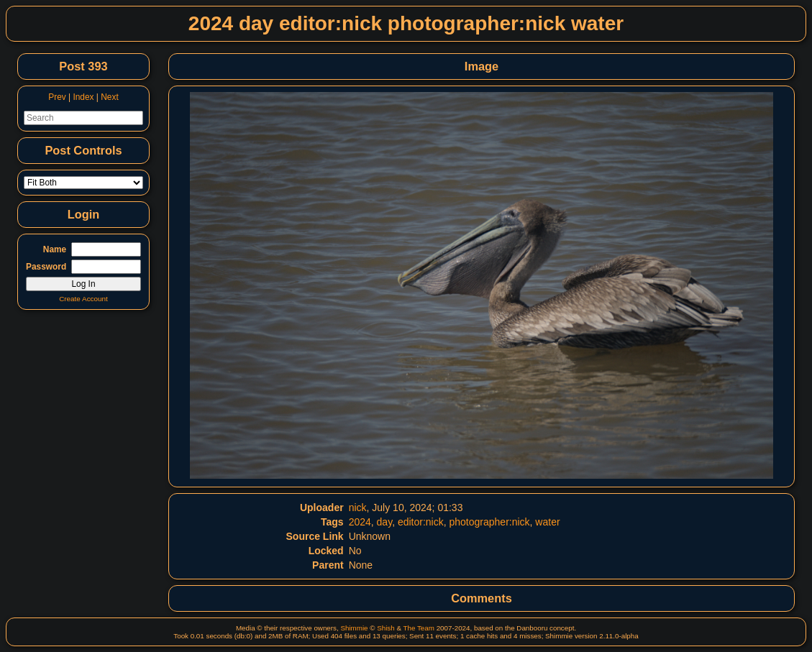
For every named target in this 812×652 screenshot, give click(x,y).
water (547, 522)
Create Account (83, 299)
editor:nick (421, 522)
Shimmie (354, 628)
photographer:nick (490, 522)
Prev (57, 97)
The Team (419, 628)
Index (83, 97)
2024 (360, 522)
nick (358, 508)
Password (46, 267)
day (385, 522)
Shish (386, 628)
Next (109, 97)
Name (55, 249)
